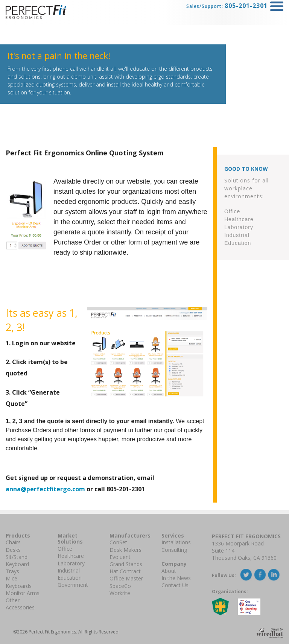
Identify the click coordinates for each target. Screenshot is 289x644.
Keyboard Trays (17, 568)
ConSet (118, 542)
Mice (11, 578)
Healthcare (71, 556)
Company (174, 564)
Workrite (120, 593)
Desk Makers (125, 550)
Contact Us (175, 585)
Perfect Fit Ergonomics (246, 536)
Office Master (126, 578)
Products (18, 535)
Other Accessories (20, 604)
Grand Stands (126, 564)
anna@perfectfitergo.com (45, 489)
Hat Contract (125, 571)
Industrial (69, 570)
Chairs (13, 542)
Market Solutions (70, 539)
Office (65, 549)
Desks (13, 550)
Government (73, 585)
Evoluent (120, 557)
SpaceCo (120, 586)
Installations (176, 542)
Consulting (174, 550)
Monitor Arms (23, 593)
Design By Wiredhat (270, 633)
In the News (176, 578)
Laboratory (71, 563)
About (169, 571)
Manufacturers (130, 535)
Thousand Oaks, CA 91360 (244, 558)
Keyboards (19, 586)
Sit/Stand (17, 557)
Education (70, 578)
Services (173, 535)
